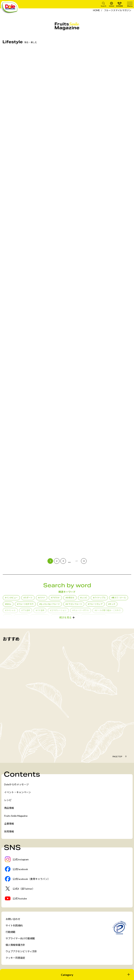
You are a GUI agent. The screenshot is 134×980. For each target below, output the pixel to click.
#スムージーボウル (81, 610)
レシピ (8, 800)
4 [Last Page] (84, 561)
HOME (96, 10)
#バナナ (42, 598)
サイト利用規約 (14, 925)
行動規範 (10, 932)
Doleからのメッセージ (16, 784)
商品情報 (9, 808)
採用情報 (9, 831)
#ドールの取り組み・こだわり (108, 610)
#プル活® (26, 610)
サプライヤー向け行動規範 (20, 938)
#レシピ (84, 598)
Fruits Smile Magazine (16, 816)
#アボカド (55, 598)
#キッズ (112, 604)
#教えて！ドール (119, 598)
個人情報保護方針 (15, 945)
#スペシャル (10, 610)
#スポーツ (28, 598)
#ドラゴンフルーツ (74, 604)
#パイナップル (99, 598)
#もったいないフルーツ (50, 604)
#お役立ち (70, 598)
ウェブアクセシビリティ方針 (21, 951)
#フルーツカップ (95, 604)
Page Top (117, 756)
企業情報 (9, 824)
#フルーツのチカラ (25, 604)
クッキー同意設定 (15, 958)
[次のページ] (76, 561)
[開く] (67, 975)
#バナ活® (40, 610)
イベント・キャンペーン (18, 792)
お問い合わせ (13, 919)
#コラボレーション (58, 610)
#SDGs (8, 604)
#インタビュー (11, 598)
